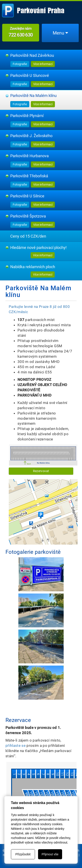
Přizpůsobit (23, 854)
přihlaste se (16, 745)
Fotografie (20, 64)
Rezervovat (41, 471)
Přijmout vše (50, 854)
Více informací (43, 64)
